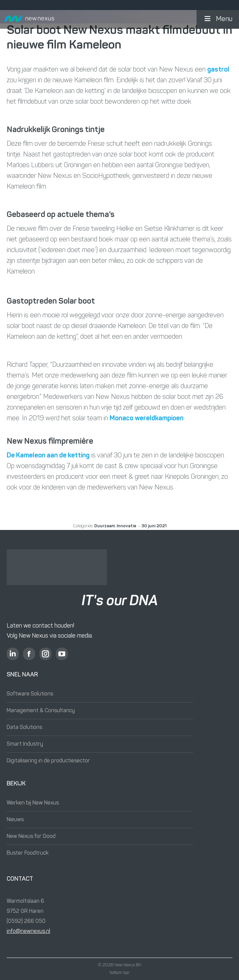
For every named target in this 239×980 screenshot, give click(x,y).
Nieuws (15, 820)
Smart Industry (25, 744)
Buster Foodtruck (28, 853)
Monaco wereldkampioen (147, 419)
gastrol (218, 70)
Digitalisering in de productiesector (48, 761)
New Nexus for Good (31, 837)
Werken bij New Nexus (33, 803)
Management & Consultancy (41, 711)
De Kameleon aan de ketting (48, 456)
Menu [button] (218, 19)
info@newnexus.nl (28, 932)
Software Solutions (30, 694)
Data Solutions (24, 728)
